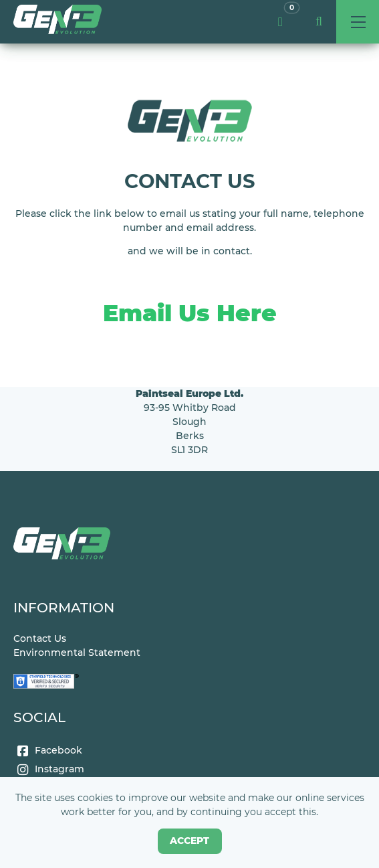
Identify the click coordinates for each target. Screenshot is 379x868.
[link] (57, 22)
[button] (319, 22)
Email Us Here (190, 313)
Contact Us (40, 638)
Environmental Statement (77, 653)
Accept (189, 841)
